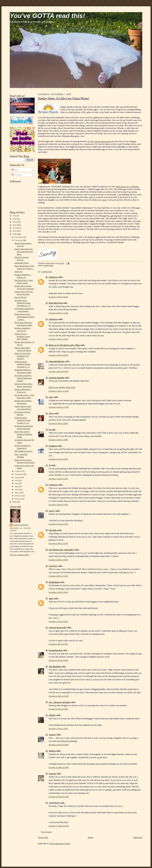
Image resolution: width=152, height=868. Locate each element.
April (17, 489)
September (19, 474)
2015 (15, 216)
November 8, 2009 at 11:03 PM (59, 696)
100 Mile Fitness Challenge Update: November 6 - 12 (23, 364)
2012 (15, 225)
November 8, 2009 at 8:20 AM (58, 355)
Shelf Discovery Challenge (127, 187)
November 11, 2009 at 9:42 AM (59, 826)
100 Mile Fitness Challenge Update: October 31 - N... (23, 420)
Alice (51, 598)
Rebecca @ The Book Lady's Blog (64, 345)
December (19, 237)
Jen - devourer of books (59, 702)
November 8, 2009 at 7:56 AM (58, 339)
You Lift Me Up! (21, 297)
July (17, 480)
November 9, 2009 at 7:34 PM (58, 729)
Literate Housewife (57, 628)
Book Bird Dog (56, 303)
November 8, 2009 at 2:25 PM (58, 459)
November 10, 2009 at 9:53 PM (59, 797)
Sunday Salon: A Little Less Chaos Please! (64, 98)
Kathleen (53, 446)
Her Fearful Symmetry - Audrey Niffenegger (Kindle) (23, 378)
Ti (50, 465)
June (17, 483)
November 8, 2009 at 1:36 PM (58, 440)
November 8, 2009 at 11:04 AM (59, 391)
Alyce (51, 413)
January (18, 499)
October (18, 471)
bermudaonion (55, 650)
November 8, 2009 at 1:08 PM (58, 423)
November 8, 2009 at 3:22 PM (58, 479)
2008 (15, 502)
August (18, 477)
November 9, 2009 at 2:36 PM (58, 709)
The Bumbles (55, 667)
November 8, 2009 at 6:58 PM (58, 560)
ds (50, 430)
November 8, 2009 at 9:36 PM (58, 660)
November (19, 240)
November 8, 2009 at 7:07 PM (58, 576)
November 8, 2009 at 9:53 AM (58, 371)
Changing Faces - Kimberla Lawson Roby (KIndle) (22, 336)
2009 (15, 234)
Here (104, 200)
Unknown (53, 277)
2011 (15, 228)
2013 (15, 222)
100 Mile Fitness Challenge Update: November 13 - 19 (23, 303)
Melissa (52, 751)
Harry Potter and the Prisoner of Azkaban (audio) (23, 434)
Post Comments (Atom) (60, 844)
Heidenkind (54, 582)
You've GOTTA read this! (47, 16)
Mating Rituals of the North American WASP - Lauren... (24, 317)
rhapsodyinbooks (57, 361)
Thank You (18, 271)
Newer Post (43, 837)
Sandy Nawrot (21, 525)
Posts (15, 170)
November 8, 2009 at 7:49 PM (58, 592)
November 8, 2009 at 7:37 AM (58, 313)
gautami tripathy (56, 378)
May (17, 486)
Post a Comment (47, 832)
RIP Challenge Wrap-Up (23, 451)
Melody (52, 715)
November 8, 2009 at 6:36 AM (58, 297)
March (18, 493)
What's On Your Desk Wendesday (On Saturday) (22, 356)
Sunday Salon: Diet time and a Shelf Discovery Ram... (24, 251)
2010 (15, 231)
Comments (17, 175)
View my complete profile (19, 555)
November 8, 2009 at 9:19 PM (58, 622)
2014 (15, 219)
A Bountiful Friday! (22, 263)
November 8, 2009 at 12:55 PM (59, 407)
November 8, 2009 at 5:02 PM (58, 524)
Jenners (52, 735)
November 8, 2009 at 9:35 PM (58, 644)
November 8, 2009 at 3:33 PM (58, 505)
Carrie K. (53, 566)
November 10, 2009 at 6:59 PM (59, 767)
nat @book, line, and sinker (61, 550)
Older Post (138, 837)
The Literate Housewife (101, 141)
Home (91, 837)
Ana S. (52, 511)
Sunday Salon (49, 265)
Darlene (52, 774)
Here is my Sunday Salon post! (62, 387)
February (18, 496)
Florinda (53, 530)
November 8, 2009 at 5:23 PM (58, 543)
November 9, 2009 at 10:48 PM (59, 745)
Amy (51, 397)
